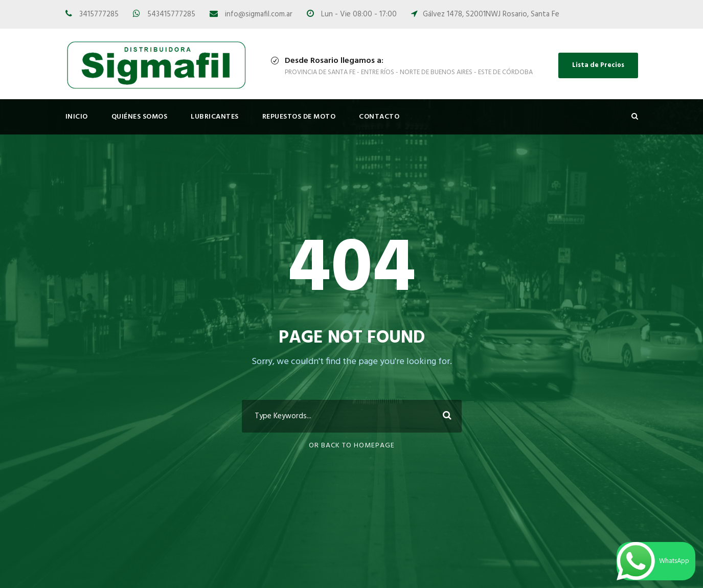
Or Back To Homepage (352, 446)
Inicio (77, 117)
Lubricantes (215, 117)
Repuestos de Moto (299, 117)
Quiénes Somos (140, 117)
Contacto (379, 117)
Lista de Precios (598, 65)
